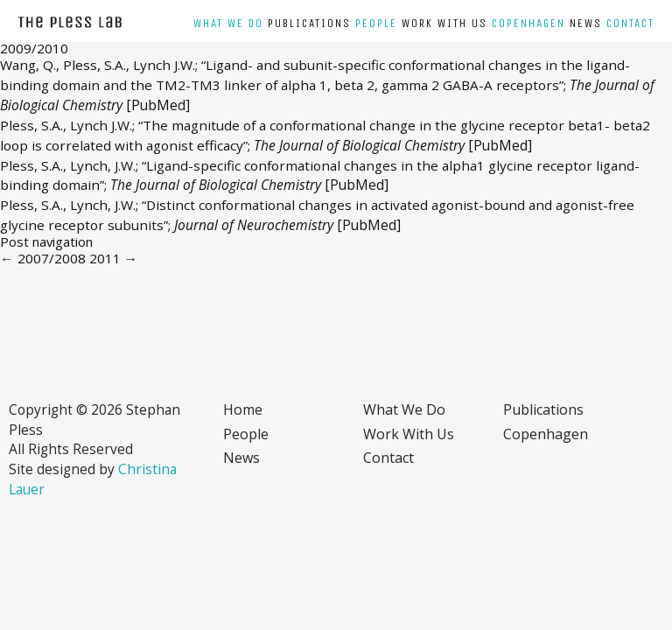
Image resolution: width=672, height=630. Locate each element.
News (586, 24)
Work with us (444, 24)
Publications (309, 24)
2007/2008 (43, 258)
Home (243, 409)
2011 (114, 258)
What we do (228, 24)
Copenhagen (528, 24)
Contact (630, 24)
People (376, 24)
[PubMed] (158, 105)
